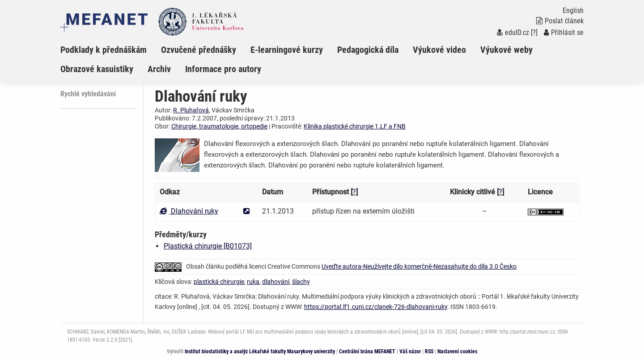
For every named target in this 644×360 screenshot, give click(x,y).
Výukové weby (506, 50)
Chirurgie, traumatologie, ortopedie (219, 126)
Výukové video (439, 50)
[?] (534, 32)
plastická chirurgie (219, 282)
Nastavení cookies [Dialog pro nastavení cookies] (457, 351)
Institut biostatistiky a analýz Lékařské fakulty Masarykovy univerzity (260, 351)
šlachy (301, 282)
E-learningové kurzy (287, 50)
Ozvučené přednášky (199, 50)
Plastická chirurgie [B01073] (208, 246)
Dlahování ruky (189, 211)
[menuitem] (111, 50)
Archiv (159, 69)
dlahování (276, 282)
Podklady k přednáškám (104, 50)
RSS (429, 351)
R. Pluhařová (191, 110)
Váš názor (410, 351)
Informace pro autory (223, 69)
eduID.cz (513, 32)
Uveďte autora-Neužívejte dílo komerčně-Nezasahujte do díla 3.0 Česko (419, 266)
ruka (253, 282)
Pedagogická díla (368, 50)
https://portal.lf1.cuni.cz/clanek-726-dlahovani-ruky (376, 307)
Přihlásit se (564, 32)
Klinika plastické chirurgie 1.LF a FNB (355, 126)
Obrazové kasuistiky (97, 69)
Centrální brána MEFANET (367, 351)
